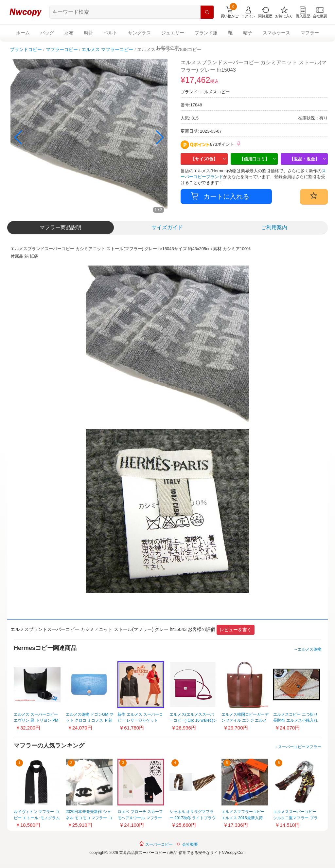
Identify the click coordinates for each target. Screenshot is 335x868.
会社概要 (190, 844)
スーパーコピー (156, 844)
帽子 (248, 33)
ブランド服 (206, 33)
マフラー (310, 33)
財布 (69, 33)
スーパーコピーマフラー (300, 747)
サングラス (139, 33)
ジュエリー (173, 33)
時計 (89, 33)
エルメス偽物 (309, 649)
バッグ (47, 33)
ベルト (111, 33)
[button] (160, 138)
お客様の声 (167, 48)
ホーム (23, 33)
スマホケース (276, 33)
